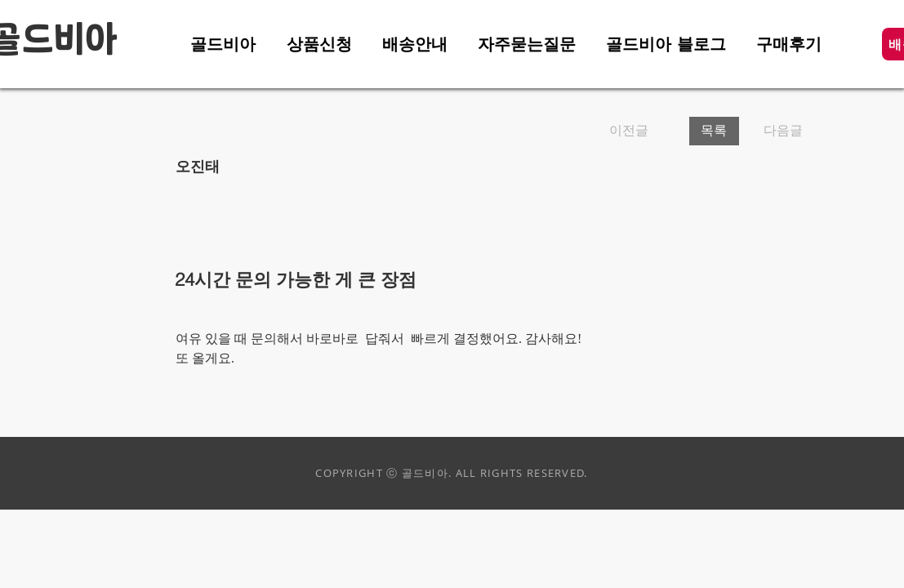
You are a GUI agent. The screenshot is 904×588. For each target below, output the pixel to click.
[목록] (714, 131)
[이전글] (643, 131)
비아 (86, 41)
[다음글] (778, 131)
